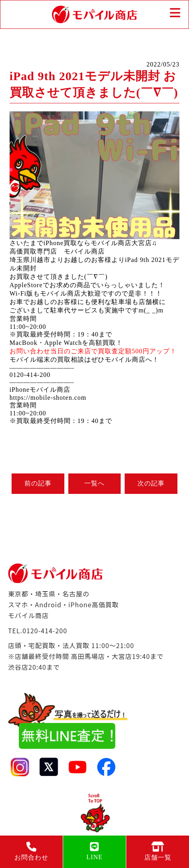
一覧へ (94, 483)
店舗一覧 (158, 851)
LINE (94, 851)
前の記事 (38, 483)
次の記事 (151, 483)
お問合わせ (31, 851)
